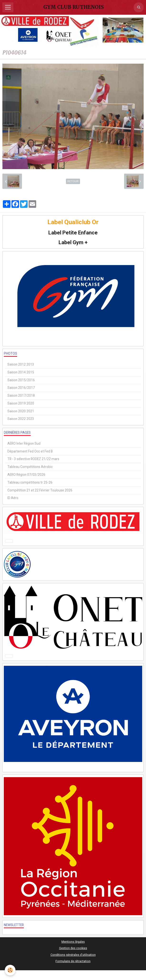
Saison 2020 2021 (21, 411)
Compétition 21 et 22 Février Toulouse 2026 (40, 490)
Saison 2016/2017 (21, 388)
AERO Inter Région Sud (24, 443)
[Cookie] (10, 970)
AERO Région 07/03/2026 (26, 475)
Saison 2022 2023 (21, 419)
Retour (73, 181)
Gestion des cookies (73, 948)
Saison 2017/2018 (21, 395)
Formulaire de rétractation (73, 961)
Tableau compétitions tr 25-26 (30, 482)
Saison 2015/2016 (21, 380)
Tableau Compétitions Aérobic (30, 467)
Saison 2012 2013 (21, 364)
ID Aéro (13, 498)
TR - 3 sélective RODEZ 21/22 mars (33, 459)
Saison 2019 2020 (21, 403)
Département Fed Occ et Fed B (30, 451)
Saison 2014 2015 (21, 372)
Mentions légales (73, 942)
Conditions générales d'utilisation (73, 955)
